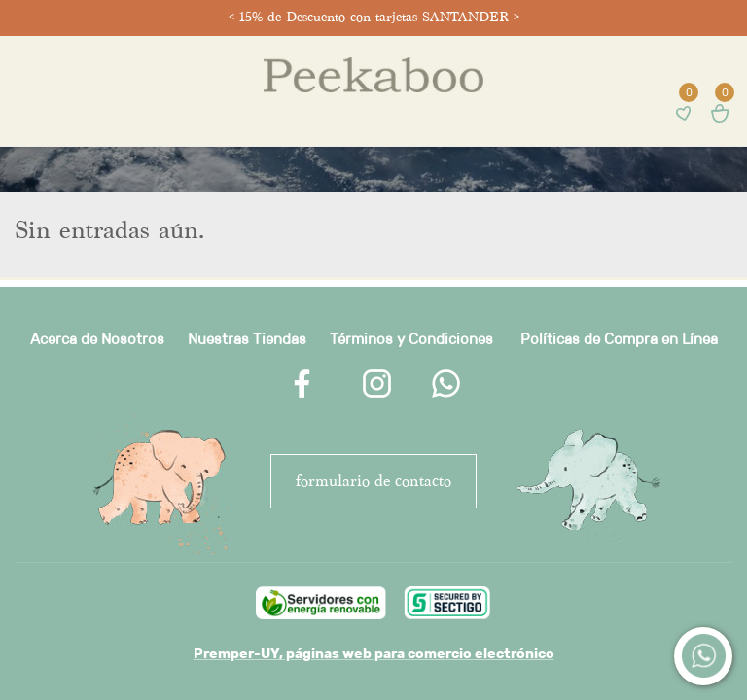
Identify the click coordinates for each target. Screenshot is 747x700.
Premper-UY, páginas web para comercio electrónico (374, 653)
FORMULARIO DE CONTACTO (373, 481)
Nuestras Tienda (243, 339)
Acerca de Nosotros (97, 339)
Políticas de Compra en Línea (619, 339)
